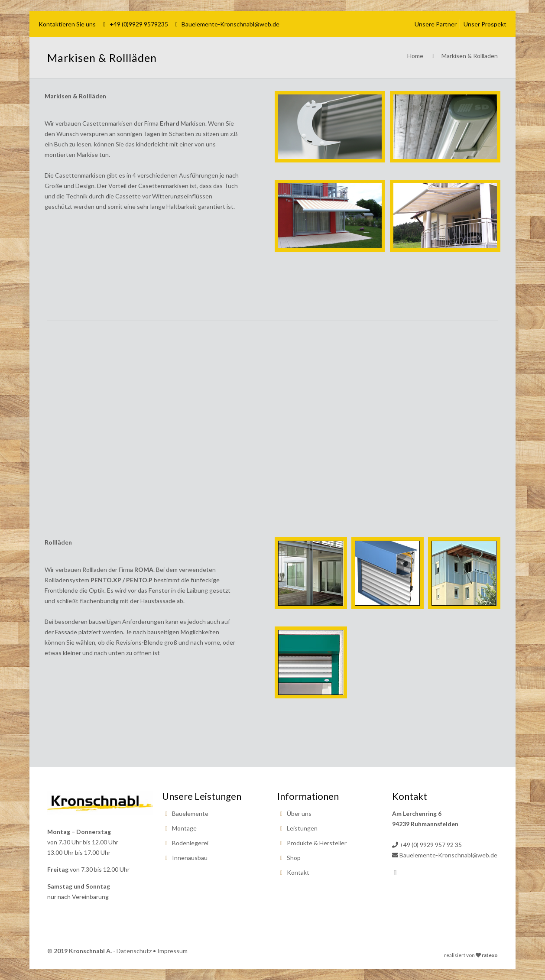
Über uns (299, 813)
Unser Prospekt (485, 24)
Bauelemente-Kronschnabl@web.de (230, 24)
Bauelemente (190, 813)
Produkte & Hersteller (317, 843)
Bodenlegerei (190, 843)
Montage (184, 828)
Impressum (172, 951)
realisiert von (459, 955)
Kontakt (298, 872)
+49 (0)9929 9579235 (139, 24)
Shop (294, 858)
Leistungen (302, 828)
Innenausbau (190, 858)
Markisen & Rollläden (470, 56)
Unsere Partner (436, 24)
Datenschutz (134, 951)
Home (415, 56)
